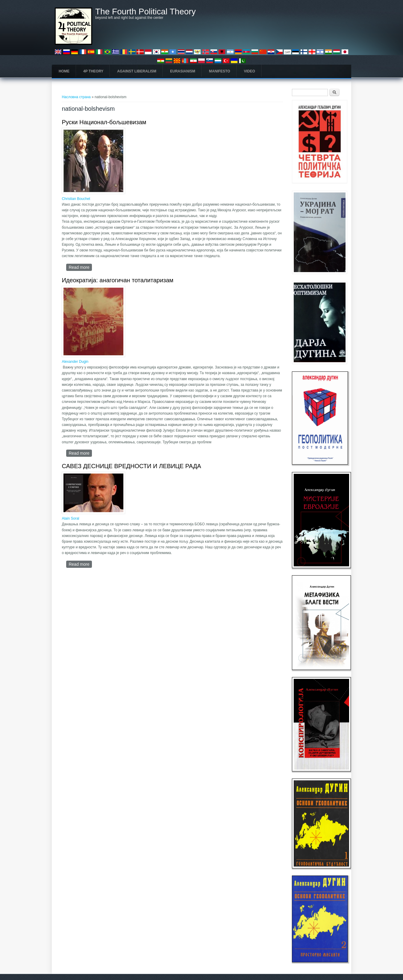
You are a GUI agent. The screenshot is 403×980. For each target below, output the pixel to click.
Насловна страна (76, 97)
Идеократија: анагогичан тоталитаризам (118, 280)
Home (64, 71)
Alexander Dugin (75, 362)
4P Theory (93, 71)
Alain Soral (70, 518)
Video (250, 71)
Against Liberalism (137, 71)
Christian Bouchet (76, 199)
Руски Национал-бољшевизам (104, 122)
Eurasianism (183, 71)
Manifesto (219, 71)
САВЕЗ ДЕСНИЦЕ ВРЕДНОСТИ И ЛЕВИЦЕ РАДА (131, 466)
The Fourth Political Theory (146, 12)
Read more (80, 267)
